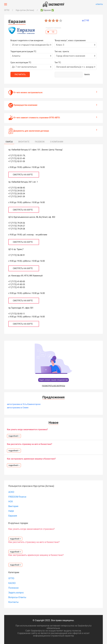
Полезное (13, 588)
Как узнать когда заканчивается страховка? (27, 429)
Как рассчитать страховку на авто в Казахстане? (30, 444)
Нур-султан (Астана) (25, 10)
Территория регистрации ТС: (24, 51)
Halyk (11, 511)
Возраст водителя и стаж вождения (27, 40)
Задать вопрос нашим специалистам (53, 380)
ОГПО (7, 10)
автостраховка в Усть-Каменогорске (24, 404)
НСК (11, 502)
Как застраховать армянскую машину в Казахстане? (31, 459)
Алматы (99, 4)
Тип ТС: (58, 62)
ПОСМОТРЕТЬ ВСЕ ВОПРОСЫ (53, 386)
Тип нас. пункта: (62, 51)
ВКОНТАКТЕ (24, 142)
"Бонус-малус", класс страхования (70, 40)
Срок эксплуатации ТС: (21, 62)
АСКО (11, 492)
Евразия (13, 516)
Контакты (13, 602)
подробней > (14, 436)
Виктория (13, 506)
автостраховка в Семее (18, 408)
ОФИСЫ (9, 142)
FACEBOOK (40, 142)
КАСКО (12, 583)
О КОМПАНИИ (57, 142)
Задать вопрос (16, 593)
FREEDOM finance (17, 497)
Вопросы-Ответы (17, 597)
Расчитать (20, 74)
